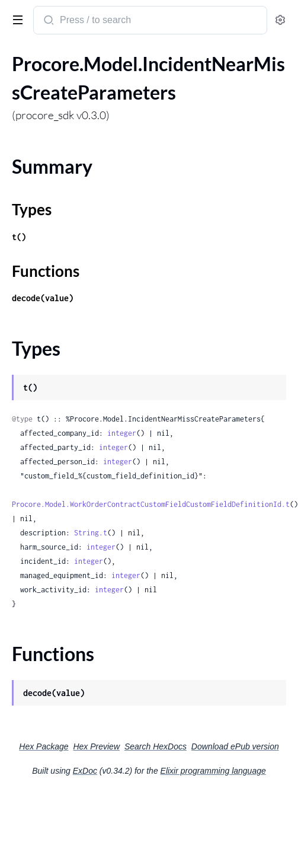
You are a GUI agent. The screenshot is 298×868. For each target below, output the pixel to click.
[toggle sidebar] (15, 19)
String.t (91, 533)
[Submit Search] (48, 21)
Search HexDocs (156, 746)
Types (32, 209)
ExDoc (85, 771)
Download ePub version (235, 746)
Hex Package (44, 746)
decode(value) (43, 298)
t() (19, 237)
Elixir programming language (213, 771)
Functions (46, 271)
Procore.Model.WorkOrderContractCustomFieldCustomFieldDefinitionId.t (151, 504)
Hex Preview (96, 746)
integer (122, 433)
